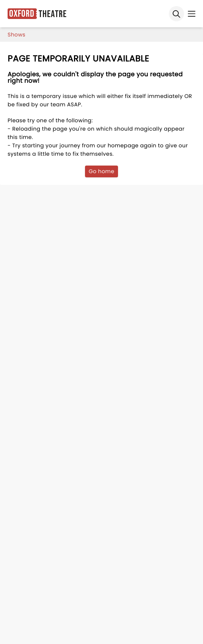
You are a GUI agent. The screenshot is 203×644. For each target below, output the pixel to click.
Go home (102, 171)
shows (17, 35)
